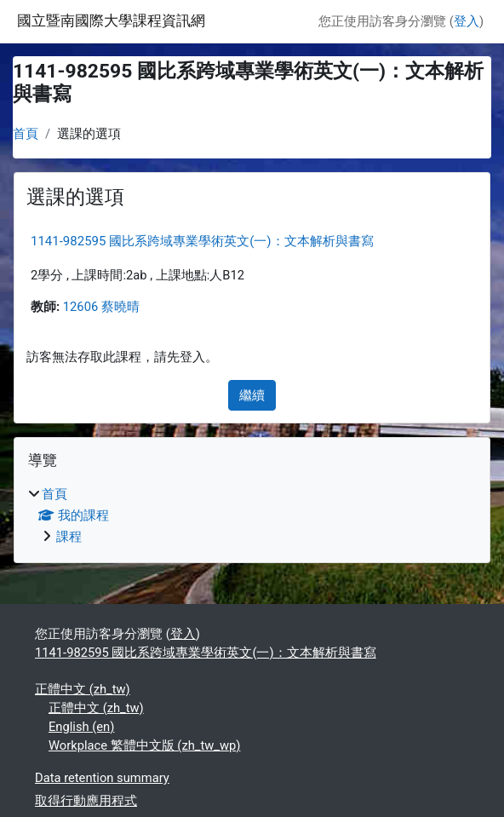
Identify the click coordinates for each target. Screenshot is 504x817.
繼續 (252, 395)
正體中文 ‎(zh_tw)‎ (83, 689)
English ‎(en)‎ (81, 727)
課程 (69, 537)
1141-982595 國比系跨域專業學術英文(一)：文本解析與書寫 (202, 241)
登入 (467, 21)
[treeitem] (252, 515)
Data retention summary (102, 778)
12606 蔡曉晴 (101, 307)
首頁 (26, 134)
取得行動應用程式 (86, 801)
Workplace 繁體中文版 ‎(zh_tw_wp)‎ (144, 745)
